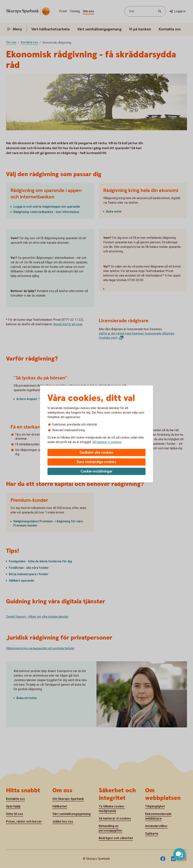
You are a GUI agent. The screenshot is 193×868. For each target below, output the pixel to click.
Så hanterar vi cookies (107, 442)
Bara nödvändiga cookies (96, 462)
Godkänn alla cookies (96, 453)
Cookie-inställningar (97, 471)
